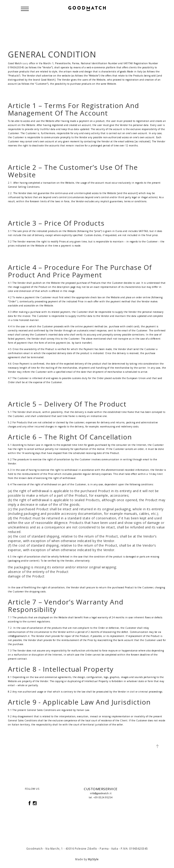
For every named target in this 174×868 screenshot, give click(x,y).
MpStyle (93, 859)
